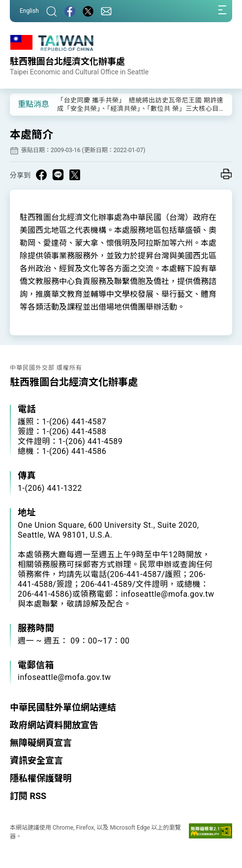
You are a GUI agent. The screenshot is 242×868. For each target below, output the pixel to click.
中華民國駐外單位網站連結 (63, 707)
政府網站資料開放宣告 (54, 725)
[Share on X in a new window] (75, 175)
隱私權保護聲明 (41, 778)
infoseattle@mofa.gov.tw (64, 677)
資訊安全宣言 (36, 760)
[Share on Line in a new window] (58, 175)
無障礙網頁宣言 (41, 743)
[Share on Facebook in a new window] (41, 175)
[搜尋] (52, 11)
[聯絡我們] (106, 11)
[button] (25, 104)
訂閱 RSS (28, 796)
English (29, 11)
